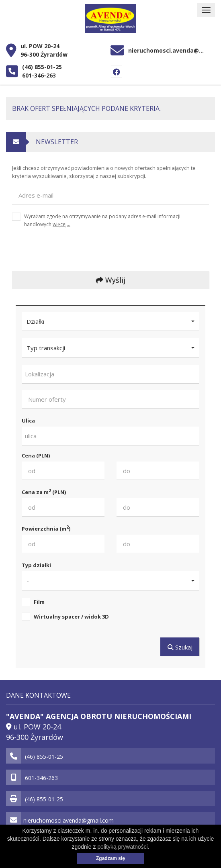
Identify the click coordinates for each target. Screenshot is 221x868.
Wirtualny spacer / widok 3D (71, 617)
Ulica (28, 421)
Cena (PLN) (36, 455)
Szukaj (180, 647)
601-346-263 (39, 75)
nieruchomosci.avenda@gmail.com (167, 50)
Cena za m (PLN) (44, 492)
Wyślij (111, 280)
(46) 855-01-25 (42, 67)
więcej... (61, 224)
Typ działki (36, 565)
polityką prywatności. (123, 847)
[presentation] (66, 249)
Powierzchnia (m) (46, 528)
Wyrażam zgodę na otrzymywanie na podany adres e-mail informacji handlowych (102, 220)
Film (39, 602)
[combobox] (110, 374)
